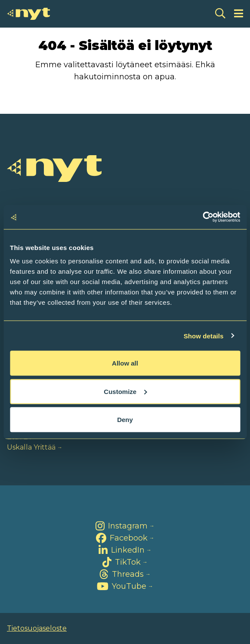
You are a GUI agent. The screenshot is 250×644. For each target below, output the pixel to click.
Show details (204, 336)
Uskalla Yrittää (31, 447)
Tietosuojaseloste (37, 628)
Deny (125, 420)
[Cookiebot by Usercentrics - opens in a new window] (202, 217)
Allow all (125, 363)
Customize (125, 391)
